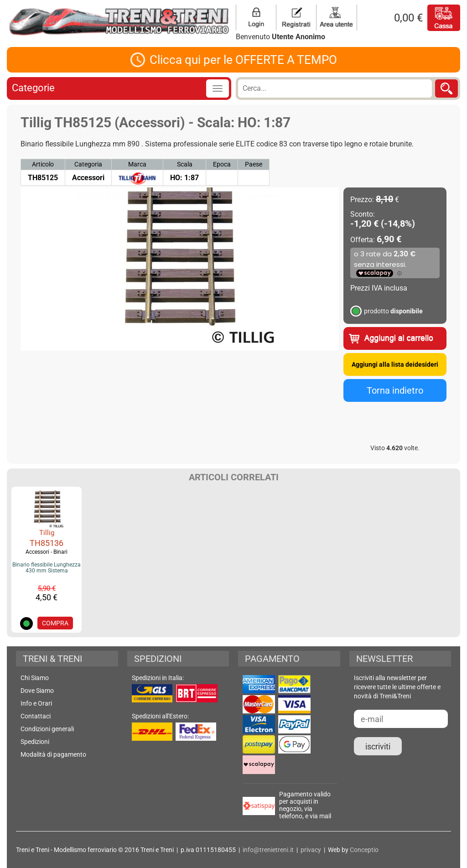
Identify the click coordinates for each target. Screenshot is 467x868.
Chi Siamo (35, 678)
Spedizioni (35, 742)
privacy (311, 850)
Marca (137, 164)
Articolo (43, 164)
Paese (254, 164)
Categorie (33, 88)
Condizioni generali (47, 729)
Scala (185, 164)
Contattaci (36, 716)
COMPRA (55, 623)
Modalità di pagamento (53, 754)
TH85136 (47, 543)
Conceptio (364, 850)
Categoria (88, 164)
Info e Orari (36, 703)
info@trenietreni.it (268, 850)
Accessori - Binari (47, 552)
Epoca (222, 164)
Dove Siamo (37, 691)
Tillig (47, 533)
